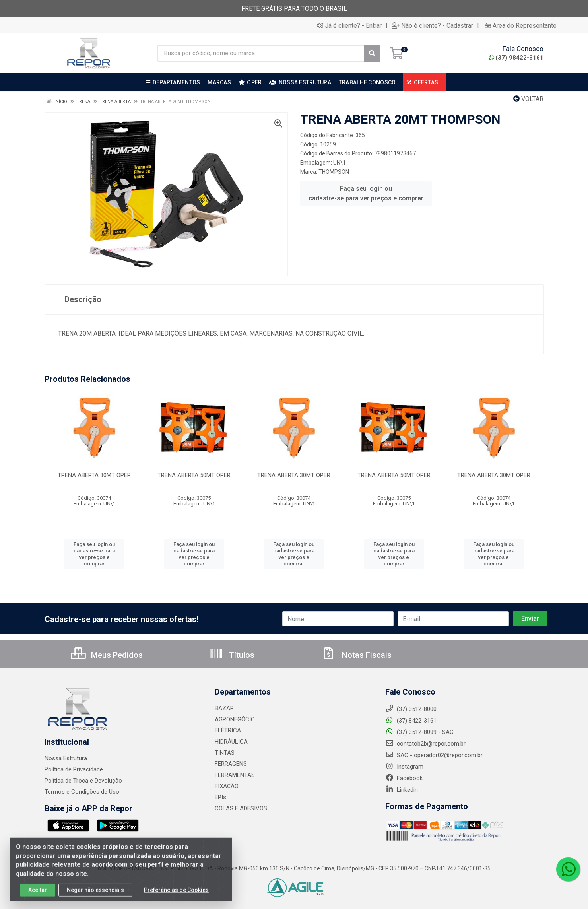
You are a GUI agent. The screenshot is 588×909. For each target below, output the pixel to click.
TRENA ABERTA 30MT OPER (94, 475)
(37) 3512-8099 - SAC (419, 732)
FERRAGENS (231, 764)
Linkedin (402, 790)
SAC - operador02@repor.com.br (434, 755)
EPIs (220, 797)
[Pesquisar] (372, 53)
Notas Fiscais (357, 655)
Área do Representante (521, 25)
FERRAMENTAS (235, 775)
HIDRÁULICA (231, 742)
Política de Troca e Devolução (83, 781)
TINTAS (225, 753)
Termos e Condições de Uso (82, 792)
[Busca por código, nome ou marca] (261, 53)
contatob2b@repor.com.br (425, 744)
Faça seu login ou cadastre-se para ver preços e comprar (366, 193)
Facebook (404, 778)
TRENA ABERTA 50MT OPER (194, 475)
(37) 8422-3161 (411, 721)
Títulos (232, 655)
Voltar (528, 99)
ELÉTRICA (228, 730)
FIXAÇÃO (227, 786)
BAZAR (224, 708)
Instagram (404, 767)
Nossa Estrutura (66, 758)
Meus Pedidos (107, 655)
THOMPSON (334, 172)
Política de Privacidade (74, 769)
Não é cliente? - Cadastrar (432, 25)
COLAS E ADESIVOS (241, 808)
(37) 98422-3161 (516, 58)
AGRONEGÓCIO (235, 719)
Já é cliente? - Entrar (349, 25)
